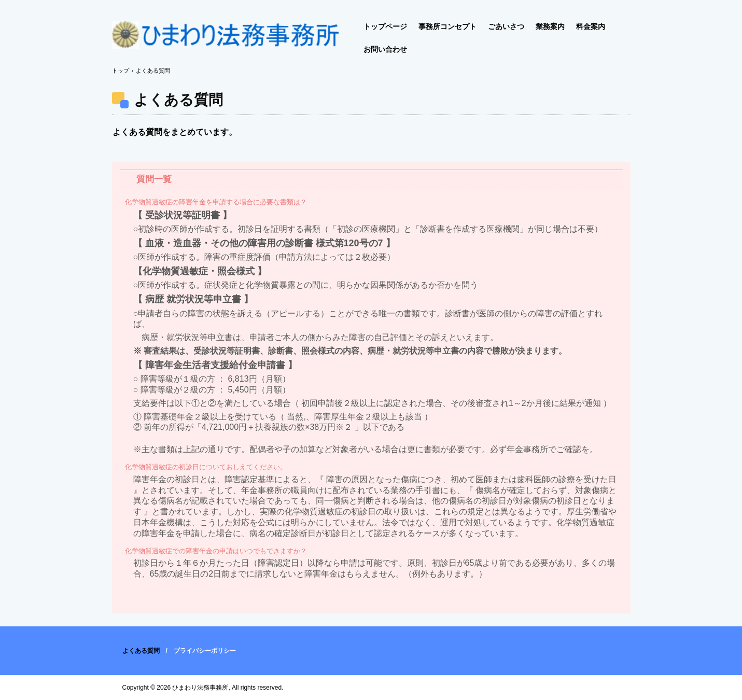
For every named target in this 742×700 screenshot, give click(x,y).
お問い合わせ (385, 49)
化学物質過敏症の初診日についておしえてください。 (206, 467)
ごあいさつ (506, 26)
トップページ (385, 26)
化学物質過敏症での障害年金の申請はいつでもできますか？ (216, 551)
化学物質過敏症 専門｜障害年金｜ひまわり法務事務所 (226, 39)
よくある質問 (141, 651)
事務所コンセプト (447, 26)
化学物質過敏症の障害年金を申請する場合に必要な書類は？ (216, 202)
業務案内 (550, 26)
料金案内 (591, 26)
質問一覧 (154, 179)
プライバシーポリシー (205, 651)
